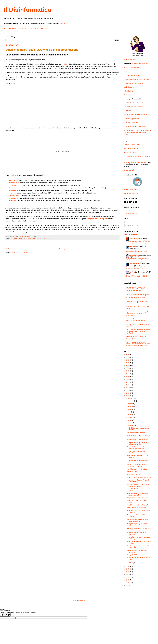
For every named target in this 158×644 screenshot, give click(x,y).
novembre (131, 401)
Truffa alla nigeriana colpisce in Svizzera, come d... (137, 443)
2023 (128, 357)
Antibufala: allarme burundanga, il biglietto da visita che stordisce (136, 320)
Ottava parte (14, 198)
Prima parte (13, 180)
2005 (128, 574)
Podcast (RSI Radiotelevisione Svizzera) (136, 79)
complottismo (28, 238)
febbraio (130, 426)
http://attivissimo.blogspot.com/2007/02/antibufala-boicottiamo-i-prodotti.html (138, 242)
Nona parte (13, 201)
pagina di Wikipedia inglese (97, 219)
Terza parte (13, 185)
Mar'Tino (132, 272)
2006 (128, 572)
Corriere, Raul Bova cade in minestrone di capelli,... (136, 465)
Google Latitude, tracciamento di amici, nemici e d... (137, 520)
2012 (128, 387)
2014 (128, 382)
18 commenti (28, 236)
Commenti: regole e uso (131, 119)
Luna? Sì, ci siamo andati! (132, 144)
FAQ (125, 71)
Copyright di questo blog (131, 123)
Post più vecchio (114, 249)
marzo (130, 423)
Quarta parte (14, 188)
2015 (128, 379)
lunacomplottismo (37, 238)
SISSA (66, 64)
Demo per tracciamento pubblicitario (135, 127)
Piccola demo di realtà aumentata (138, 440)
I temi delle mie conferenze (132, 75)
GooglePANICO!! (133, 555)
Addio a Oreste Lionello (135, 475)
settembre (131, 406)
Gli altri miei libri (129, 170)
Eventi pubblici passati (131, 194)
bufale (16, 238)
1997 (128, 585)
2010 (128, 393)
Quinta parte (14, 190)
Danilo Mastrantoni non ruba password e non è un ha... (136, 448)
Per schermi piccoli (131, 213)
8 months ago (146, 251)
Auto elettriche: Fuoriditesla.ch (133, 107)
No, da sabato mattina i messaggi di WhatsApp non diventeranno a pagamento (137, 314)
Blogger (83, 601)
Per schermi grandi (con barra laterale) (138, 211)
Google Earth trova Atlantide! (136, 432)
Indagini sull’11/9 (129, 91)
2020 (128, 366)
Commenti (129, 225)
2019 (128, 368)
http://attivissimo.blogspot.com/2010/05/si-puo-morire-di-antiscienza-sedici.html (137, 251)
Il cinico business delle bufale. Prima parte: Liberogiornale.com (137, 302)
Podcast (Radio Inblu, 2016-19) (134, 83)
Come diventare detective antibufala (135, 162)
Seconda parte (14, 183)
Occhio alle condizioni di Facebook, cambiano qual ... (138, 481)
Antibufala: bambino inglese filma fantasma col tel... (138, 494)
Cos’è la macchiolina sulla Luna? (138, 505)
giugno (130, 415)
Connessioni (128, 111)
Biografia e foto (128, 67)
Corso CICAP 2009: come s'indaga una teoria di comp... (138, 485)
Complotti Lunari (129, 95)
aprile (129, 420)
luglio (129, 412)
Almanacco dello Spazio (131, 152)
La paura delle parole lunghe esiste (138, 498)
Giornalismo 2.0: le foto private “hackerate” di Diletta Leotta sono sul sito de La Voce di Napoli (137, 289)
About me (137, 67)
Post (127, 222)
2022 (128, 360)
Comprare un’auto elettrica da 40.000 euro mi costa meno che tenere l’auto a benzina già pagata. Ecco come (138, 296)
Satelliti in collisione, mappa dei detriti (139, 477)
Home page (62, 249)
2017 (128, 374)
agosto (130, 409)
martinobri (133, 247)
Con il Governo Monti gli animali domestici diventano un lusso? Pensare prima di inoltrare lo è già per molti (138, 344)
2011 (128, 390)
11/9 (12, 238)
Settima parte (14, 195)
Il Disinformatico (28, 10)
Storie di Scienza (129, 87)
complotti (21, 238)
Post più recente (11, 249)
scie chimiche (46, 238)
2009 (128, 396)
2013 (128, 385)
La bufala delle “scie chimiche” (133, 103)
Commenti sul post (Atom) (20, 252)
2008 (128, 566)
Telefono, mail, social (130, 59)
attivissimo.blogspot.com (140, 63)
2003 (128, 580)
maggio (130, 417)
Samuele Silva (134, 255)
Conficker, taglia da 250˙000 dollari (138, 469)
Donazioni (29, 29)
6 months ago (143, 243)
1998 (128, 583)
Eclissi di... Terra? (133, 472)
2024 (128, 355)
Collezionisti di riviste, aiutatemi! (137, 508)
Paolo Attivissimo (135, 264)
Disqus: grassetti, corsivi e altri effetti (135, 115)
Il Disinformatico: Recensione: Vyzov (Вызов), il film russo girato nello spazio (137, 268)
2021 (128, 363)
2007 (128, 569)
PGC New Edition (135, 238)
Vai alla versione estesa (131, 234)
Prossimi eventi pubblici (14, 29)
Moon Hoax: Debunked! (131, 148)
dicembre (131, 398)
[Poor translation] (7, 615)
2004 (128, 577)
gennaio (130, 563)
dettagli (62, 24)
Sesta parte (13, 193)
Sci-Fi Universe (41, 29)
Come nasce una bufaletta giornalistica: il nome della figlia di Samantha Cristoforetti (138, 331)
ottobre (130, 404)
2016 (128, 377)
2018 (128, 371)
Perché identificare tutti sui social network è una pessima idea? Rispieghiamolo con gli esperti (137, 132)
